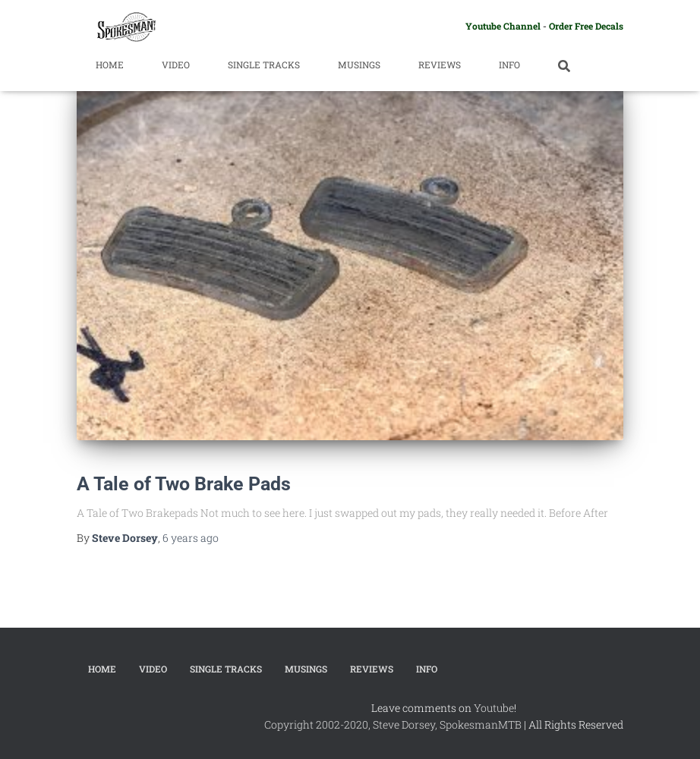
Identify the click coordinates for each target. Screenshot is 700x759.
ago (191, 538)
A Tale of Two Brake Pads (184, 484)
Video (176, 65)
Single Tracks (264, 65)
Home (110, 65)
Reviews (440, 65)
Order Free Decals (586, 26)
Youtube (494, 708)
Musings (359, 65)
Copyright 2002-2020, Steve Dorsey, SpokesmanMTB (393, 724)
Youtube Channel (503, 26)
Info (509, 65)
